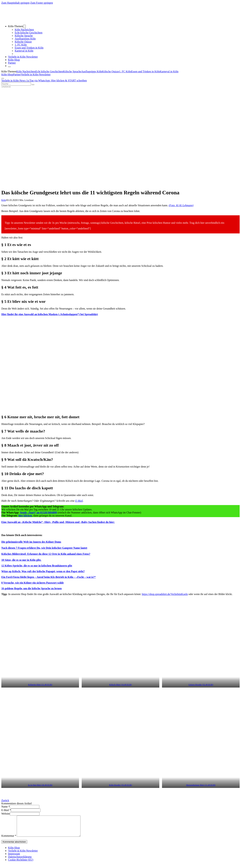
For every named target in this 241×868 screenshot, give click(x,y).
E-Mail (79, 501)
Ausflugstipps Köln (25, 39)
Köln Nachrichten (24, 30)
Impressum (14, 858)
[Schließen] (9, 67)
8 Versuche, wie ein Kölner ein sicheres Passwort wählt (32, 583)
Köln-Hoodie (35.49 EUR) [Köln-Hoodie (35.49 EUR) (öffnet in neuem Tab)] (121, 785)
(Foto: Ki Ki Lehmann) (181, 205)
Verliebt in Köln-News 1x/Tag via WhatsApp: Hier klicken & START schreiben (44, 81)
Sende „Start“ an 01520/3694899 (38, 513)
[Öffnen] (3, 78)
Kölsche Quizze (23, 42)
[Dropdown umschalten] (24, 26)
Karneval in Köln (24, 51)
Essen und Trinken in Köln (29, 48)
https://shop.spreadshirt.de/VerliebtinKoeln (165, 594)
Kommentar (9, 840)
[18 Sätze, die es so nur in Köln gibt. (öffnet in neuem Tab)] (21, 560)
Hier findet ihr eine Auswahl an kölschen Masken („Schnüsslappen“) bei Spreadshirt (50, 314)
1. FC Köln (21, 45)
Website (6, 814)
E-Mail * (6, 810)
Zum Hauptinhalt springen (15, 3)
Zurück (5, 800)
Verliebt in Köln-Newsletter (23, 57)
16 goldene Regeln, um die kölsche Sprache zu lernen (31, 588)
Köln (4, 200)
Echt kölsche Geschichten (29, 33)
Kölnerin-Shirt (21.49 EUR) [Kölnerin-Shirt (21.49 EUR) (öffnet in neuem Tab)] (40, 685)
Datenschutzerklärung (20, 861)
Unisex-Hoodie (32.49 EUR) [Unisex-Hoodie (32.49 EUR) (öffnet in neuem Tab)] (201, 685)
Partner (12, 63)
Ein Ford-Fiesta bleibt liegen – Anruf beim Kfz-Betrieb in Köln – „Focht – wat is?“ (49, 577)
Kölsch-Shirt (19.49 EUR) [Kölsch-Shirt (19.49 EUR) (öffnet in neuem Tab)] (121, 685)
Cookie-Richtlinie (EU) (21, 864)
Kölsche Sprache (24, 36)
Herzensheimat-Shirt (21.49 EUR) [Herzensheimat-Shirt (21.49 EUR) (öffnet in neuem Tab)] (201, 785)
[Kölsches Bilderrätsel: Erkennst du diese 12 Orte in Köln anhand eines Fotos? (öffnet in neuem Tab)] (46, 554)
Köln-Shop (7, 74)
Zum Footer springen (42, 3)
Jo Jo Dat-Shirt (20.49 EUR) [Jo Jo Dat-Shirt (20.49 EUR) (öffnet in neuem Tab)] (40, 785)
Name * (6, 807)
